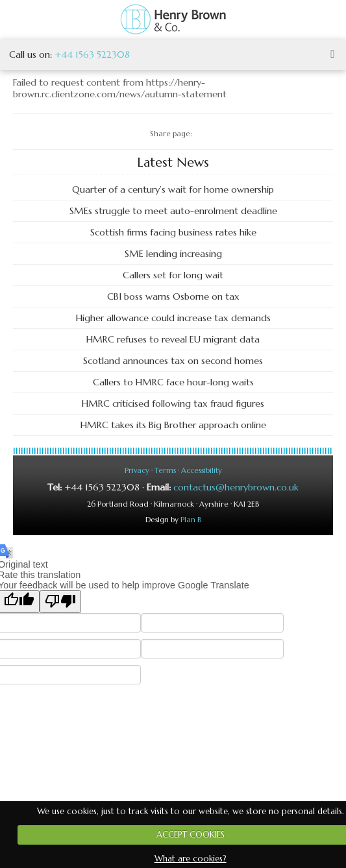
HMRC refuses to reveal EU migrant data (173, 339)
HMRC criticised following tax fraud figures (173, 404)
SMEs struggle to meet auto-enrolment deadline (173, 211)
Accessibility (202, 470)
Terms (165, 470)
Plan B (191, 520)
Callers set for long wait (173, 275)
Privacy (137, 470)
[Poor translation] (60, 602)
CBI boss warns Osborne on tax (173, 296)
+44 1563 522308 (92, 54)
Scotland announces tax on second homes (173, 361)
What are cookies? (191, 859)
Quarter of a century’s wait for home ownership (173, 189)
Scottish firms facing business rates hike (173, 232)
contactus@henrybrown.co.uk (236, 487)
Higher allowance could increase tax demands (173, 318)
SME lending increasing (173, 254)
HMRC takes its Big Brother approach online (173, 425)
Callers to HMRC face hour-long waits (173, 382)
